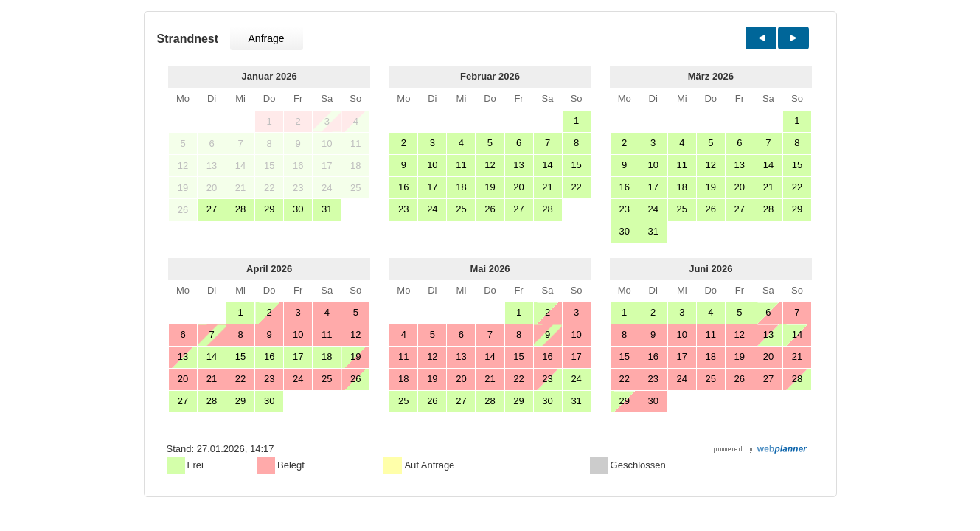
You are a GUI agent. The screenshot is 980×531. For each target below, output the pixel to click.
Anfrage (267, 38)
